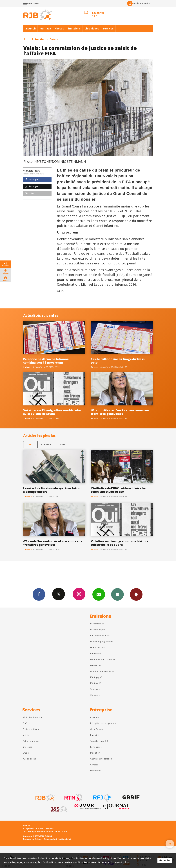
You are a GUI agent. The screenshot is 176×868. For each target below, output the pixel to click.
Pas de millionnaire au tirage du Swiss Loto (118, 361)
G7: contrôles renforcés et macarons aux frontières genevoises (120, 412)
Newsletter (95, 771)
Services (108, 28)
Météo (26, 735)
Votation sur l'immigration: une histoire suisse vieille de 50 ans (52, 412)
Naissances (95, 665)
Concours (95, 695)
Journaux (45, 28)
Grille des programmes (102, 641)
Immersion (96, 653)
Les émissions (97, 624)
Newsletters (99, 594)
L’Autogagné (96, 677)
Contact (94, 765)
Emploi (26, 753)
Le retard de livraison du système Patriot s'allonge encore (53, 490)
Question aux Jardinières (102, 671)
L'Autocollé (96, 683)
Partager (32, 180)
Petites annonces (31, 741)
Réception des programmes (104, 723)
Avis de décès (29, 759)
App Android (136, 594)
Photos (59, 28)
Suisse (54, 39)
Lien (30, 193)
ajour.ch (30, 28)
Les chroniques (98, 630)
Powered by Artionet (33, 839)
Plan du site (62, 831)
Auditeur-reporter (138, 3)
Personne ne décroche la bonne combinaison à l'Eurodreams (46, 361)
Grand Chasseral (98, 647)
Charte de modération (101, 759)
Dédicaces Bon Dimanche (103, 659)
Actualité (38, 39)
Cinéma (26, 723)
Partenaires (96, 747)
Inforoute (27, 747)
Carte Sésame (97, 729)
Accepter (165, 860)
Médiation (95, 753)
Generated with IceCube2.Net (57, 839)
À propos (95, 717)
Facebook (39, 594)
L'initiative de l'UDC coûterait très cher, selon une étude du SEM (119, 490)
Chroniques (92, 28)
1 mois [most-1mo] (62, 444)
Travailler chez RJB (99, 741)
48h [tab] (30, 444)
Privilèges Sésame (31, 729)
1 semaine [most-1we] (46, 444)
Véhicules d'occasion (33, 717)
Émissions (74, 28)
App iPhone (117, 594)
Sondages (95, 689)
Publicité (94, 735)
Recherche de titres (100, 635)
